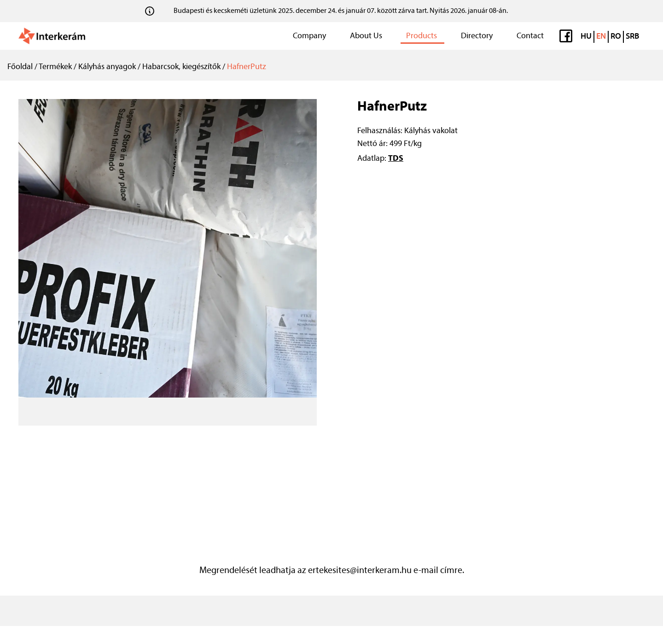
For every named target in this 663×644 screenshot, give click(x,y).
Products (422, 36)
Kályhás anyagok (107, 67)
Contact (530, 36)
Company (309, 36)
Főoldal (20, 67)
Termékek (55, 67)
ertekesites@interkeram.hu (360, 571)
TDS (396, 159)
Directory (477, 36)
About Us (366, 36)
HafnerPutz (247, 67)
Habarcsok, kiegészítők (181, 67)
